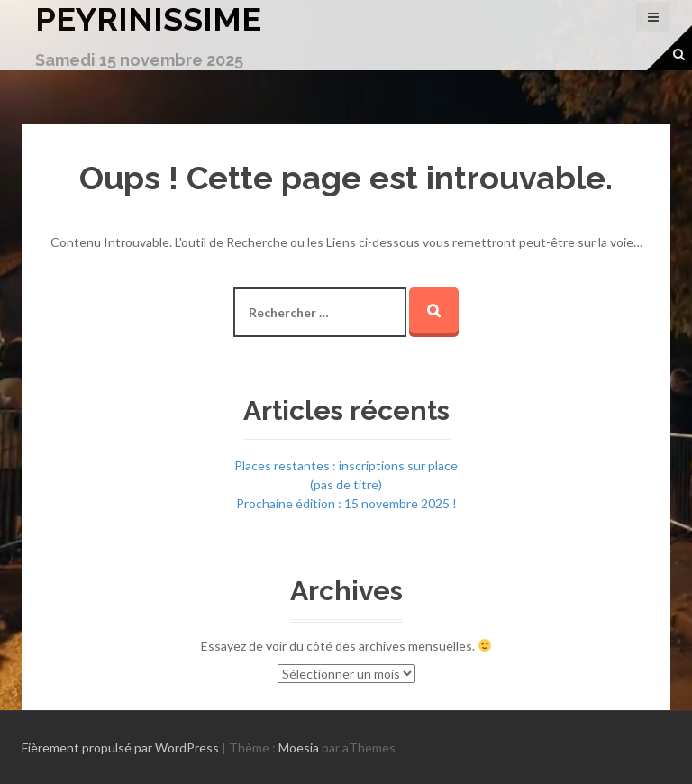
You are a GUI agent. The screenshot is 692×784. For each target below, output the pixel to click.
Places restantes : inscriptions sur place (346, 465)
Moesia (299, 748)
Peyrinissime (148, 19)
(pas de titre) (346, 484)
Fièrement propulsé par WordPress (120, 748)
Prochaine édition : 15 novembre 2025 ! (346, 503)
